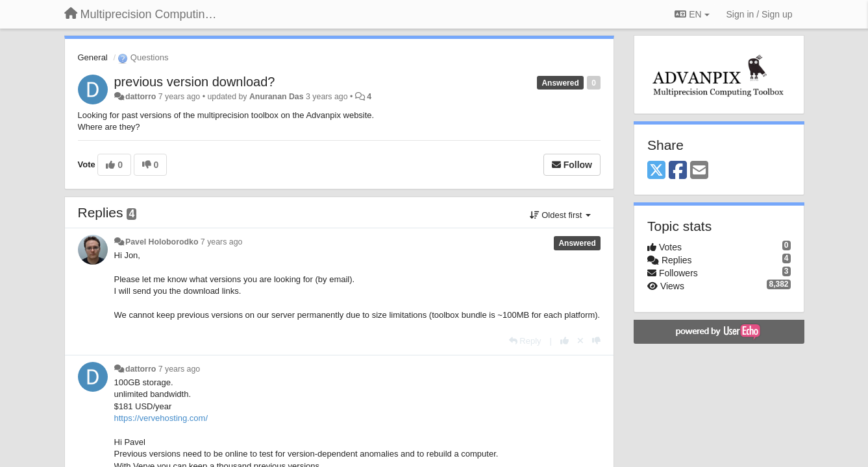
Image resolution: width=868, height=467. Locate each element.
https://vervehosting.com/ (161, 418)
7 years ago (222, 242)
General (93, 57)
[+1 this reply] (564, 341)
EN (692, 14)
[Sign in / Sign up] (760, 14)
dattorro (141, 97)
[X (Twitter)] (656, 171)
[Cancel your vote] (580, 341)
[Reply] (525, 341)
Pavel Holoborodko (162, 242)
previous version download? (195, 82)
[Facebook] (678, 171)
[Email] (699, 171)
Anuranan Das (277, 97)
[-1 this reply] (596, 341)
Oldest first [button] (560, 215)
